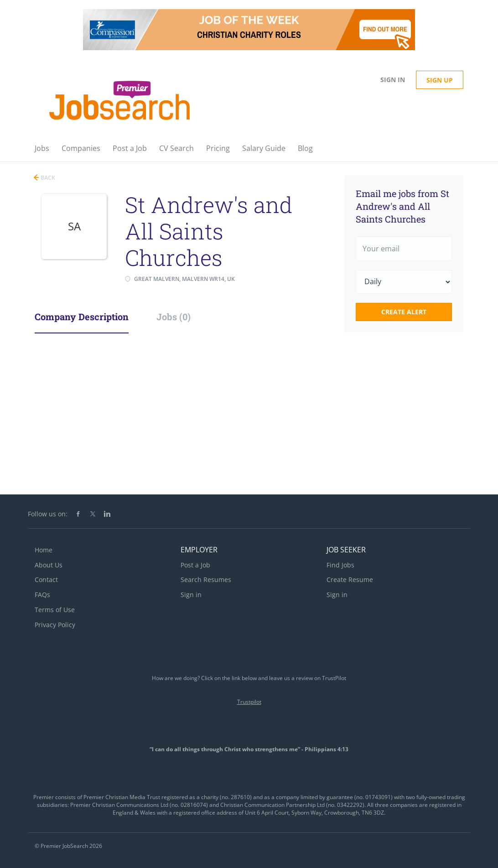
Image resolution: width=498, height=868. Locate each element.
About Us (49, 565)
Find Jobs (340, 565)
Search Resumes (206, 580)
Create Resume (350, 580)
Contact (46, 580)
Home (44, 550)
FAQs (42, 595)
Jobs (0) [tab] (174, 317)
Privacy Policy (55, 625)
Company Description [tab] (82, 317)
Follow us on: (48, 514)
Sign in (393, 80)
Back (47, 178)
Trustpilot (249, 702)
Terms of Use (55, 610)
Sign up (440, 80)
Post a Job (195, 565)
